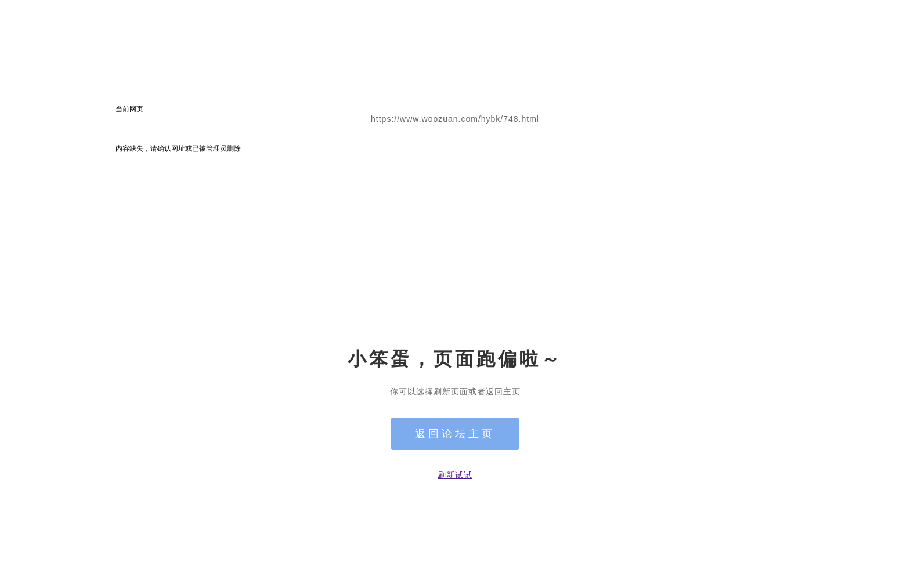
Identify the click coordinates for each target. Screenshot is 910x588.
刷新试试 (455, 475)
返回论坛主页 (455, 434)
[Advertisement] (455, 241)
